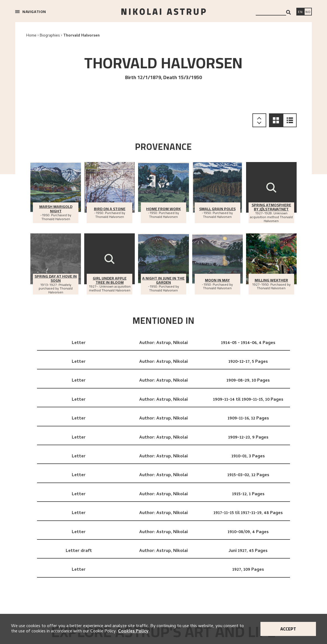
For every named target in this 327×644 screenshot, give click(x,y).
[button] (276, 120)
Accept (288, 629)
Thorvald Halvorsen (81, 36)
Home (31, 36)
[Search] (288, 12)
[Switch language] (300, 12)
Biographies (50, 36)
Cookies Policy (133, 632)
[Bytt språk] (308, 12)
